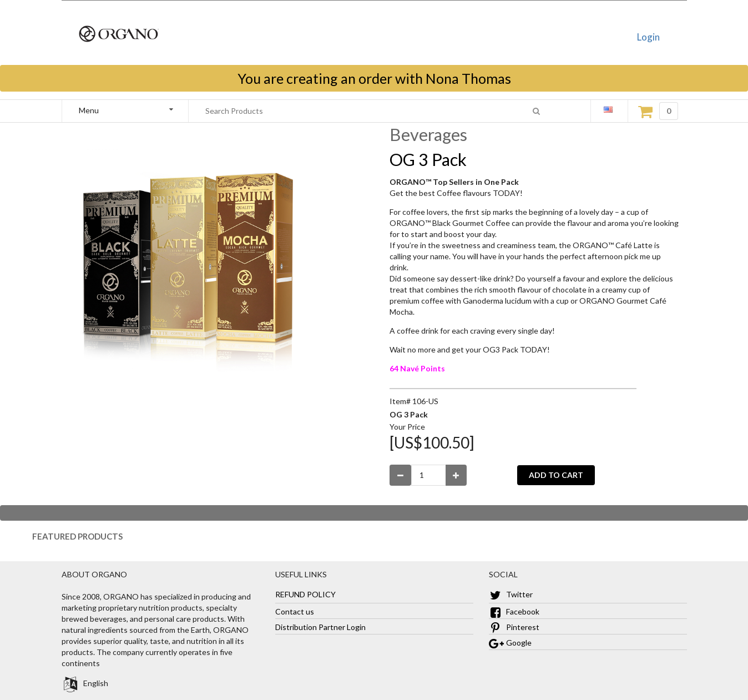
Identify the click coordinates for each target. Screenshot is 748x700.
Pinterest (514, 627)
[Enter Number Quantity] (428, 475)
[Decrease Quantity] (400, 475)
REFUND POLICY (305, 594)
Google (510, 643)
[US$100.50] (432, 442)
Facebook (514, 611)
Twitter (511, 594)
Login (648, 37)
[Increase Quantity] (456, 475)
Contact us (295, 611)
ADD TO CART (556, 475)
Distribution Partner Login (320, 627)
